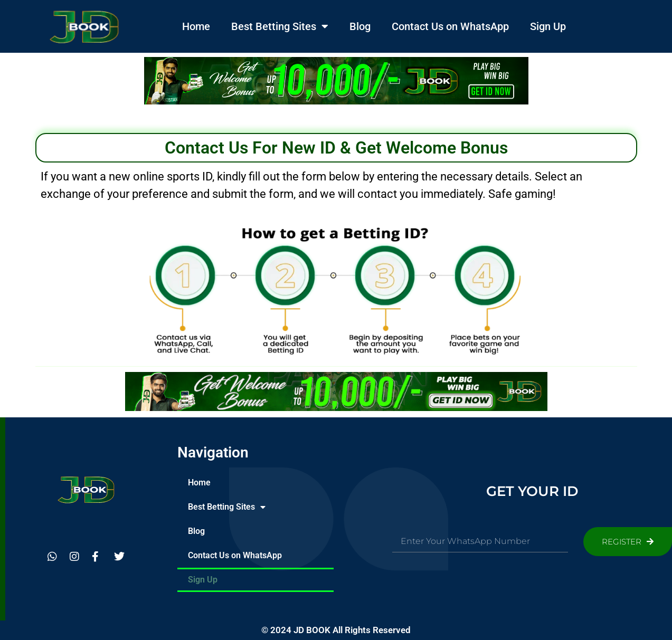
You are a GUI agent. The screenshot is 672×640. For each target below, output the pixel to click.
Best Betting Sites (280, 26)
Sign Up (548, 26)
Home (196, 26)
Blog (360, 26)
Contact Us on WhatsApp (450, 26)
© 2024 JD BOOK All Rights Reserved (336, 630)
